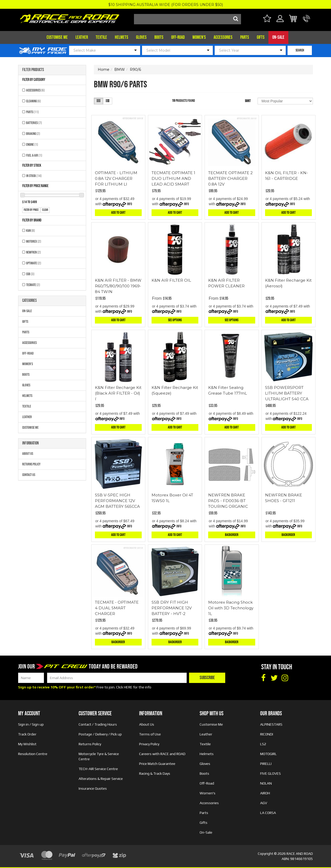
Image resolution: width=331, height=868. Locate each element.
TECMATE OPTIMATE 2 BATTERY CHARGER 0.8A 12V (230, 178)
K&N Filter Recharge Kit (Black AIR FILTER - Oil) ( (118, 393)
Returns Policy (31, 464)
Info (130, 204)
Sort (248, 101)
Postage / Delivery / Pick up (100, 734)
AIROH (265, 793)
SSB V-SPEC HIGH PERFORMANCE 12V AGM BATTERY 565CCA (117, 501)
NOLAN (266, 783)
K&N (31, 231)
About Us (28, 454)
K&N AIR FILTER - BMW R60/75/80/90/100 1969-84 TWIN (118, 286)
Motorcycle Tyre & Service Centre (99, 756)
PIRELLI (266, 764)
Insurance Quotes (93, 788)
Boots (159, 37)
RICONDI (267, 734)
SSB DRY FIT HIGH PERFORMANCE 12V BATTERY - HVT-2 (172, 608)
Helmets (122, 37)
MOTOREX (34, 241)
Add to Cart (118, 213)
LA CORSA (268, 813)
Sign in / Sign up (31, 724)
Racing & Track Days (155, 773)
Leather (82, 37)
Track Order (27, 734)
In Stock (34, 176)
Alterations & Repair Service (101, 779)
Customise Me (57, 37)
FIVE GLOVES (270, 773)
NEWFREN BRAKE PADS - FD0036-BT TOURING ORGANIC (228, 501)
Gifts (261, 37)
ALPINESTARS (271, 724)
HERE (128, 687)
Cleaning (33, 101)
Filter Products (33, 70)
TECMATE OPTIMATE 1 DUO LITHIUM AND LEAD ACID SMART (173, 178)
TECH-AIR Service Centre (98, 769)
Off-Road (178, 37)
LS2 (263, 744)
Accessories (223, 37)
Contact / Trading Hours (98, 724)
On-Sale (278, 37)
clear (45, 210)
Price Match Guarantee (157, 764)
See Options (175, 320)
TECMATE (33, 285)
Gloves (141, 37)
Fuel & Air (34, 155)
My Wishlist (27, 744)
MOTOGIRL (268, 754)
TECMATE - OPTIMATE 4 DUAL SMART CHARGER (117, 608)
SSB (30, 274)
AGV (264, 803)
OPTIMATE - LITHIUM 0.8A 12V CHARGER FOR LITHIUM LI (116, 178)
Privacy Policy (149, 744)
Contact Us (29, 475)
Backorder (232, 535)
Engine (32, 145)
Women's (199, 37)
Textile (101, 37)
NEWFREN (33, 252)
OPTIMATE (34, 263)
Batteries (34, 123)
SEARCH (300, 50)
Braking (33, 134)
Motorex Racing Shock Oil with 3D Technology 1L (231, 608)
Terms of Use (150, 734)
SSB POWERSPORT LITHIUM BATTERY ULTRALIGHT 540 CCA (287, 393)
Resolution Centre (33, 754)
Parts (245, 37)
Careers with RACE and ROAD (162, 754)
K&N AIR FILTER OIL (171, 280)
